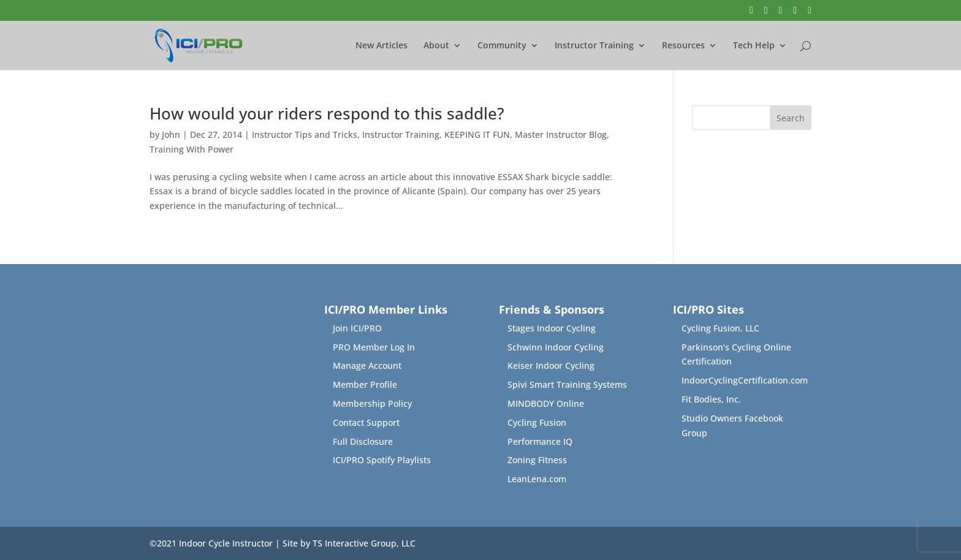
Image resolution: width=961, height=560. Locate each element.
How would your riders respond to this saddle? (327, 113)
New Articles (382, 46)
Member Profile (365, 384)
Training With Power (192, 149)
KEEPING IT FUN (477, 134)
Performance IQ (540, 441)
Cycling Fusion (537, 422)
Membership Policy (372, 403)
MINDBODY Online (546, 403)
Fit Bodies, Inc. (711, 399)
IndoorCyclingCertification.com (745, 380)
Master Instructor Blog (561, 134)
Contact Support (366, 422)
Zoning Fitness (537, 460)
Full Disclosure (363, 441)
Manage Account (367, 365)
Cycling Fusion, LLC (720, 328)
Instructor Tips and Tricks (305, 134)
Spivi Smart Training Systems (567, 384)
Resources (683, 46)
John (171, 134)
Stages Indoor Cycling (552, 328)
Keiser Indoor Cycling (551, 365)
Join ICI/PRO (357, 328)
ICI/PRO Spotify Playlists (382, 460)
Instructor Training (594, 46)
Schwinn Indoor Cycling (556, 347)
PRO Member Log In (374, 347)
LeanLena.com (537, 479)
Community (502, 46)
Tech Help (754, 46)
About (436, 46)
